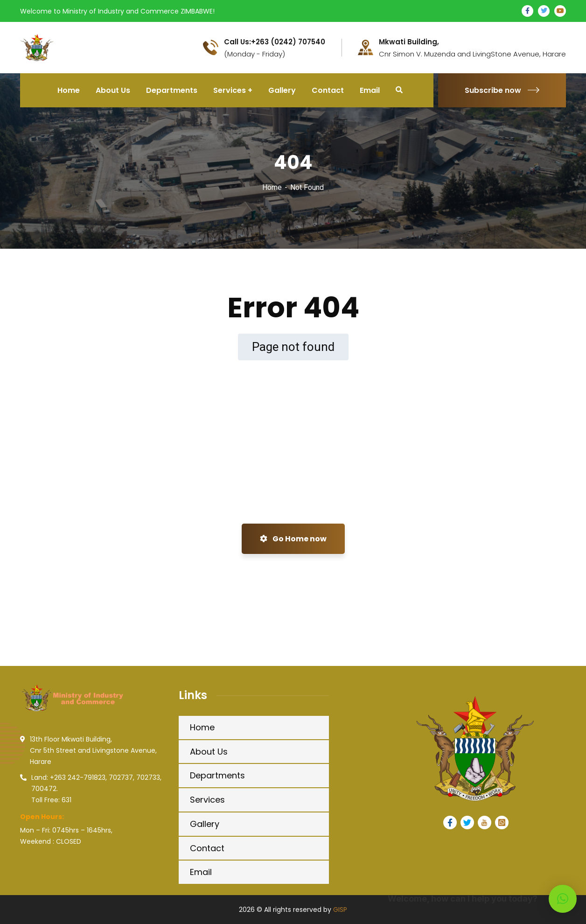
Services (207, 800)
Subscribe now (502, 90)
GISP (340, 910)
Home (272, 187)
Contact (207, 848)
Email (201, 872)
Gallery (205, 824)
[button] (563, 899)
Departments (217, 775)
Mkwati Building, (409, 42)
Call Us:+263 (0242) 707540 (275, 42)
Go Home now (293, 539)
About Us (209, 752)
